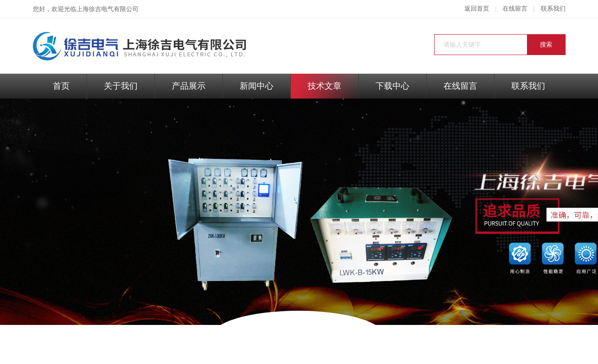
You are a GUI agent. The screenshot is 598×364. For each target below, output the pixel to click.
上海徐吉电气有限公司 (107, 9)
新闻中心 (257, 86)
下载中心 (392, 86)
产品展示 (189, 86)
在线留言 (515, 9)
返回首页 (477, 9)
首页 (61, 86)
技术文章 (325, 86)
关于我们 (121, 86)
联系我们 (553, 9)
